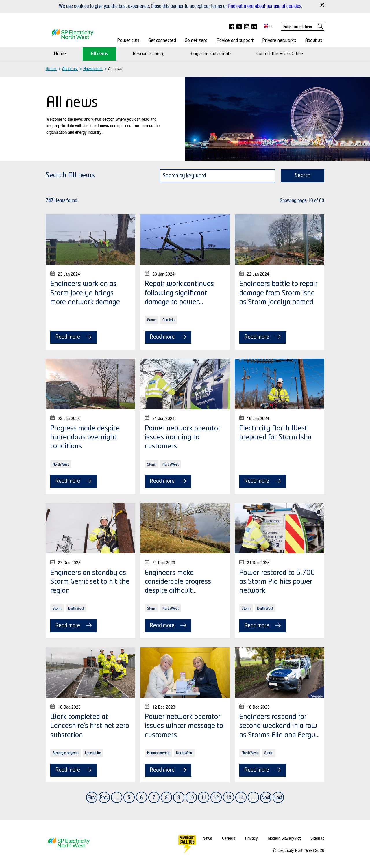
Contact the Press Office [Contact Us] (280, 54)
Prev (104, 797)
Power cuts (128, 41)
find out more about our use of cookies (265, 6)
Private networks (279, 41)
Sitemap (317, 838)
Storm (152, 320)
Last (278, 797)
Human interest (158, 753)
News (207, 838)
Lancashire (93, 753)
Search (303, 176)
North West (61, 464)
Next (266, 797)
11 (204, 797)
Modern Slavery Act (284, 838)
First (92, 797)
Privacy (251, 838)
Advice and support (235, 41)
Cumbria (169, 320)
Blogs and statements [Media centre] (210, 54)
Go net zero (196, 41)
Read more (74, 337)
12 (216, 797)
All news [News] (99, 54)
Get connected (162, 41)
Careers (229, 838)
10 (191, 797)
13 (229, 797)
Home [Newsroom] (60, 54)
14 (241, 797)
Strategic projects (66, 753)
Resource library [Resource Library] (149, 54)
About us (313, 41)
